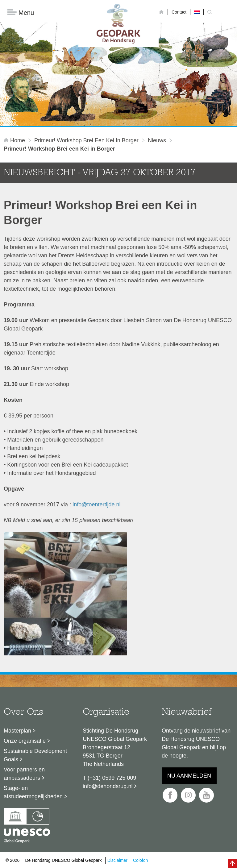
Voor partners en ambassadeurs (24, 774)
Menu (21, 12)
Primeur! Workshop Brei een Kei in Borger (86, 140)
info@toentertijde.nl (96, 505)
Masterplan (17, 731)
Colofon (140, 860)
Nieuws (157, 140)
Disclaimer (117, 860)
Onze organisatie (25, 741)
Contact (179, 12)
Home (15, 140)
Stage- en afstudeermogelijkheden (33, 792)
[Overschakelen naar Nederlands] (197, 12)
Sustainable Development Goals (35, 755)
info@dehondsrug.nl (108, 786)
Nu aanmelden (189, 776)
